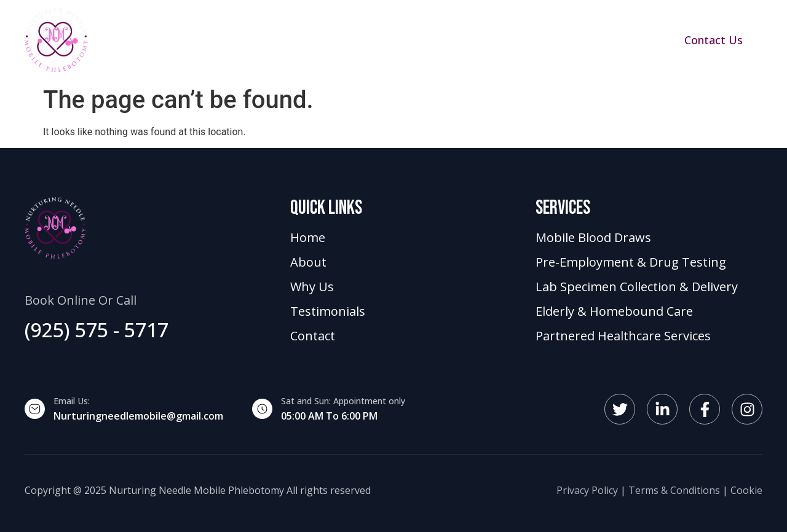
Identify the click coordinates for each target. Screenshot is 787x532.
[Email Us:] (35, 409)
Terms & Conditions (674, 490)
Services (299, 40)
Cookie (746, 490)
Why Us (440, 40)
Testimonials (519, 40)
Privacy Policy (587, 490)
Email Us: (72, 401)
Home (238, 40)
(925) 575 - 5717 (97, 330)
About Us (370, 40)
